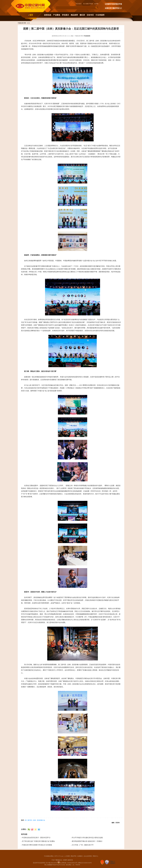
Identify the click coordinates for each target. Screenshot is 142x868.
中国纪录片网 (22, 23)
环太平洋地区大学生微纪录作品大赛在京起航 (87, 838)
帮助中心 (96, 856)
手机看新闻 (87, 36)
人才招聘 (67, 856)
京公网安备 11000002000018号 (67, 863)
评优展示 (65, 15)
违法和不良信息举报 (39, 863)
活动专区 (90, 15)
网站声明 (73, 856)
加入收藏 (86, 4)
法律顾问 (80, 856)
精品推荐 (74, 15)
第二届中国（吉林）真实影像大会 (35, 820)
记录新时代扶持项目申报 (113, 4)
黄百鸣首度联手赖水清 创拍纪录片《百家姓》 (88, 841)
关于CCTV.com (59, 856)
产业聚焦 (57, 15)
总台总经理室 (88, 856)
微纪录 (82, 15)
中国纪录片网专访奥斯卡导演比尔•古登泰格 (37, 845)
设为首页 (80, 4)
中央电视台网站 (49, 856)
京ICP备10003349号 (51, 863)
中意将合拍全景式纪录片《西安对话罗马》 (37, 838)
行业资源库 (100, 15)
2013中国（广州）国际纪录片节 (83, 845)
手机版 (91, 4)
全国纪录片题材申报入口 (113, 8)
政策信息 (48, 15)
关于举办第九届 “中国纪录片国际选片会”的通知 (38, 841)
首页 (31, 15)
